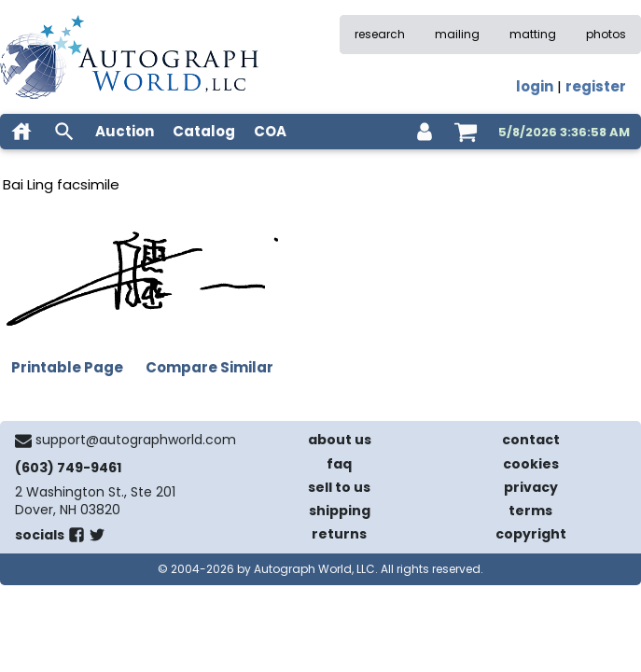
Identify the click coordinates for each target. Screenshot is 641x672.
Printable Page (67, 367)
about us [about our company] (340, 440)
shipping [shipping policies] (340, 511)
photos (606, 34)
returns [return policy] (339, 534)
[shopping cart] (466, 132)
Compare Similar (209, 367)
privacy (531, 487)
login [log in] (535, 86)
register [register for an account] (596, 86)
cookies (531, 464)
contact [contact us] (531, 440)
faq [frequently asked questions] (339, 464)
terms (530, 511)
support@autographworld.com (136, 440)
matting (533, 34)
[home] (21, 132)
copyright (531, 534)
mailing (457, 34)
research (380, 34)
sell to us (339, 487)
